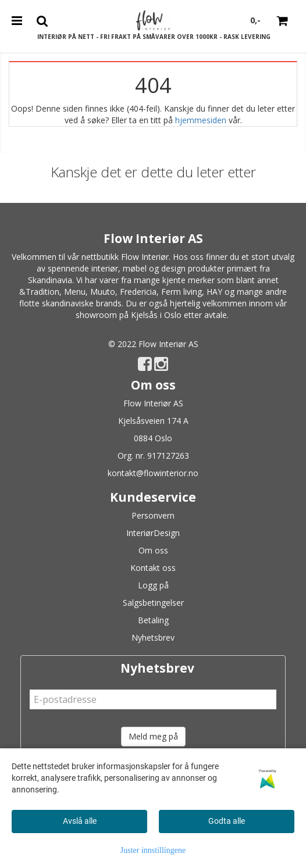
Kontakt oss (153, 568)
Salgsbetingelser (153, 603)
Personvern (153, 515)
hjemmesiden (201, 120)
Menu (75, 292)
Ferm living (182, 292)
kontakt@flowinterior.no (153, 473)
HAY (214, 292)
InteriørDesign (153, 533)
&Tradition (39, 292)
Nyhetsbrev (153, 637)
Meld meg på (153, 736)
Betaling (153, 620)
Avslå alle (80, 821)
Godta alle (227, 821)
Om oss (153, 550)
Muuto (103, 292)
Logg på (153, 585)
